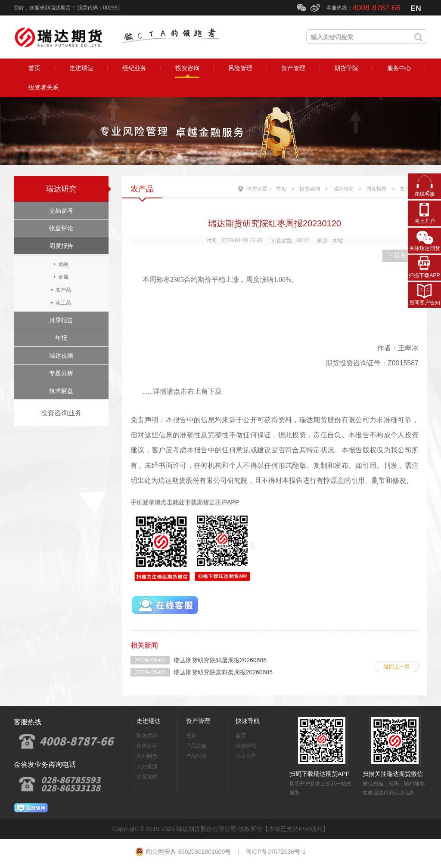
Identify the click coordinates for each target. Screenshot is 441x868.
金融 (63, 264)
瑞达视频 (61, 355)
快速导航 (248, 721)
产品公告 (196, 746)
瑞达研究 (61, 189)
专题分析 (61, 373)
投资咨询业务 (61, 413)
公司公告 (246, 756)
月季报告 (61, 320)
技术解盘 (61, 391)
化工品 (63, 303)
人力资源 (147, 766)
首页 (281, 189)
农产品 (63, 290)
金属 (63, 277)
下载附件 (401, 255)
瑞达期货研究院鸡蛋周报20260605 (220, 660)
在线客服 (425, 194)
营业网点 (147, 756)
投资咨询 (310, 189)
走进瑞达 (149, 721)
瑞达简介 (147, 735)
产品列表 (196, 756)
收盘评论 (61, 228)
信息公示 (147, 746)
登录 (191, 735)
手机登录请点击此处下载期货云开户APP (185, 502)
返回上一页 (397, 667)
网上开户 (425, 221)
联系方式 (147, 777)
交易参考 (61, 210)
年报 (61, 338)
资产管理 (198, 721)
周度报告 (61, 246)
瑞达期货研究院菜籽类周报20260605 (223, 672)
